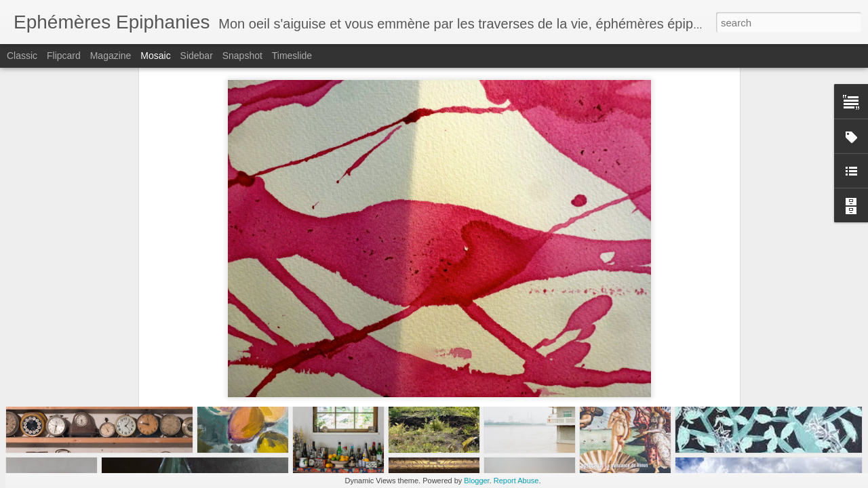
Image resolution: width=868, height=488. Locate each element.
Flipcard (64, 56)
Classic (22, 56)
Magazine (111, 56)
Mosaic (155, 56)
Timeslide (292, 56)
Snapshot (242, 56)
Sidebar (197, 56)
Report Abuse (516, 481)
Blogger (476, 481)
